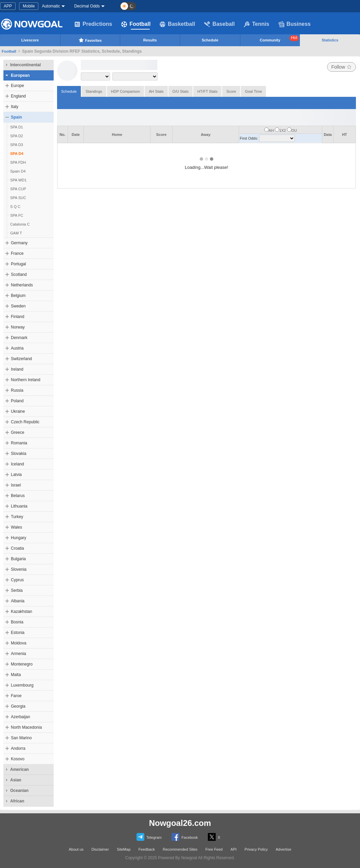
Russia (17, 390)
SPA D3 (17, 145)
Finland (17, 317)
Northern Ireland (26, 380)
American (20, 769)
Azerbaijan (21, 717)
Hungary (19, 538)
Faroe (16, 696)
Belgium (18, 296)
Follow (341, 67)
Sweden (18, 306)
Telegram (149, 837)
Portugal (19, 264)
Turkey (17, 517)
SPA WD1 (18, 180)
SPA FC (17, 215)
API (234, 849)
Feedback (147, 849)
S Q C (15, 207)
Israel (16, 485)
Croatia (17, 548)
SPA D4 (17, 154)
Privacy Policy (256, 849)
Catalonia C (20, 224)
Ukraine (18, 411)
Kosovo (18, 759)
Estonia (18, 633)
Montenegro (22, 664)
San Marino (21, 738)
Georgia (18, 706)
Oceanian (19, 791)
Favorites (90, 40)
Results (150, 40)
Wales (16, 527)
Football (136, 24)
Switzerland (21, 359)
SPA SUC (18, 198)
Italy (15, 107)
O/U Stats (181, 91)
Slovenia (19, 569)
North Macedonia (26, 727)
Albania (18, 601)
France (17, 253)
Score (231, 91)
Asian (16, 780)
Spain (16, 117)
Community (280, 39)
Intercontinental (25, 65)
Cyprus (17, 580)
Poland (17, 401)
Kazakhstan (22, 612)
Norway (18, 327)
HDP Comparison (125, 91)
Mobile (29, 6)
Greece (17, 432)
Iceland (17, 464)
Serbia (17, 590)
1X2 (283, 130)
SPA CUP (18, 189)
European (20, 75)
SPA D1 (17, 127)
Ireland (17, 369)
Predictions (93, 24)
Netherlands (22, 285)
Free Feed (214, 849)
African (17, 801)
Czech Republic (25, 422)
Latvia (16, 475)
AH (271, 130)
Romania (19, 443)
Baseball (219, 24)
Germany (19, 243)
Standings (94, 91)
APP (8, 6)
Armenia (19, 654)
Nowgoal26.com (180, 823)
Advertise (284, 849)
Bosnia (17, 622)
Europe (17, 86)
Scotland (19, 274)
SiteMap (124, 849)
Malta (16, 675)
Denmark (19, 338)
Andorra (18, 748)
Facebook (185, 837)
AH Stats (156, 91)
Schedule (210, 40)
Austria (17, 348)
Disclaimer (100, 849)
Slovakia (19, 454)
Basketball (177, 24)
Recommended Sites (180, 849)
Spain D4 (18, 171)
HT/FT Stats (207, 91)
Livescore (30, 40)
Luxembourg (22, 685)
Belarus (18, 496)
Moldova (19, 643)
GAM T (16, 233)
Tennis (256, 24)
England (18, 96)
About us (76, 849)
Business (295, 24)
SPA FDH (18, 162)
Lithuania (19, 506)
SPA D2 (17, 136)
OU (294, 130)
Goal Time (253, 91)
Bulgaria (18, 559)
